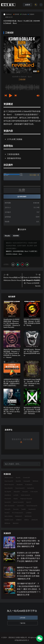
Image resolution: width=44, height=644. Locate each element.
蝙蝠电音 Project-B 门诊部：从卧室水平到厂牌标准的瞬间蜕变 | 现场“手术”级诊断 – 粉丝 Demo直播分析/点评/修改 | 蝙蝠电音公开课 (28, 573)
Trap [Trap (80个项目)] (23, 509)
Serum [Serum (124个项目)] (8, 502)
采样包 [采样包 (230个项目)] (35, 520)
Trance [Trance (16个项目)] (16, 509)
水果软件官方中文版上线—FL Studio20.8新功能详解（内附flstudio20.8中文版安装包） (12, 382)
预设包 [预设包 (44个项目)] (16, 523)
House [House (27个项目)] (25, 492)
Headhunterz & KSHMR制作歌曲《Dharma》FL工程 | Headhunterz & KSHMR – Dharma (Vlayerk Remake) (12, 323)
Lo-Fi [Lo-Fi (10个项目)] (16, 495)
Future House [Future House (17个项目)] (20, 488)
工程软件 (31, 14)
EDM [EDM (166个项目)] (35, 481)
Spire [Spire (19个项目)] (29, 502)
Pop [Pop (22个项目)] (16, 499)
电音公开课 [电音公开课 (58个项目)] (9, 516)
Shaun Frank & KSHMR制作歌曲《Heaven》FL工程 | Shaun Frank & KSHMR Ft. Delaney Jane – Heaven (12, 353)
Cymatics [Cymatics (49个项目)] (26, 477)
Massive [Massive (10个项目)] (8, 499)
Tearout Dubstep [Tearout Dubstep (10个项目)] (32, 506)
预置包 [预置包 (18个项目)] (7, 523)
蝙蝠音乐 (9, 251)
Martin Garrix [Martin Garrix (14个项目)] (25, 495)
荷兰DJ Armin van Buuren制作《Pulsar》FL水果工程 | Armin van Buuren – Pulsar (12, 410)
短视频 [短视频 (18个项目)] (19, 520)
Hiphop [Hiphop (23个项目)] (17, 492)
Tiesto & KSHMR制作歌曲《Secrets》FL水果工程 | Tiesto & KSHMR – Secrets (32, 282)
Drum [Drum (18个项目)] (18, 481)
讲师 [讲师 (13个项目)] (26, 520)
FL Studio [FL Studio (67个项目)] (29, 485)
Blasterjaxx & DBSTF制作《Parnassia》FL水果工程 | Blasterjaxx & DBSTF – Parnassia (32, 410)
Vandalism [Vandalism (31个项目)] (32, 509)
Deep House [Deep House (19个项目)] (9, 481)
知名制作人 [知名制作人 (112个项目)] (9, 520)
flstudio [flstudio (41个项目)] (20, 485)
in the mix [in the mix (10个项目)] (34, 492)
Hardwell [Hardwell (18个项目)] (31, 488)
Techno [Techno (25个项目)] (7, 509)
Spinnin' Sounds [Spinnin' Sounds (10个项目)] (18, 502)
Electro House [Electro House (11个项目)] (9, 485)
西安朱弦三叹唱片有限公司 (18, 637)
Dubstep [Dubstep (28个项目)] (27, 481)
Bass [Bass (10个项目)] (18, 477)
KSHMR (16, 236)
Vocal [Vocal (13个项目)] (7, 513)
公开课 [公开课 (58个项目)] (29, 513)
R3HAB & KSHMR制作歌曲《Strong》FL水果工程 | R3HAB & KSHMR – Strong (32, 322)
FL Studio (23, 14)
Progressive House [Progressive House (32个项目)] (26, 499)
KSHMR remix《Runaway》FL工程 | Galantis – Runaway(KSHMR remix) (32, 352)
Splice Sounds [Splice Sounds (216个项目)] (9, 506)
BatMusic (8, 14)
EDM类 (16, 14)
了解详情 (23, 623)
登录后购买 (22, 196)
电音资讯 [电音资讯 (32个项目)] (28, 516)
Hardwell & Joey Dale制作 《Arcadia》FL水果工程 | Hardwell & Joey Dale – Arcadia (32, 382)
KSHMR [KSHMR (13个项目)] (8, 495)
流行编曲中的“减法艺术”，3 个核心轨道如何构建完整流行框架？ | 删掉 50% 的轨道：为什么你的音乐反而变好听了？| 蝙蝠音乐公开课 (29, 589)
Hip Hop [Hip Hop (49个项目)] (8, 492)
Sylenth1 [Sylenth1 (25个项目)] (20, 506)
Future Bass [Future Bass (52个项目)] (9, 488)
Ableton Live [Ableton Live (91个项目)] (9, 477)
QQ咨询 (22, 229)
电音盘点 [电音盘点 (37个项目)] (19, 516)
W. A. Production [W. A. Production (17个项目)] (18, 513)
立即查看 (23, 618)
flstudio (7, 236)
